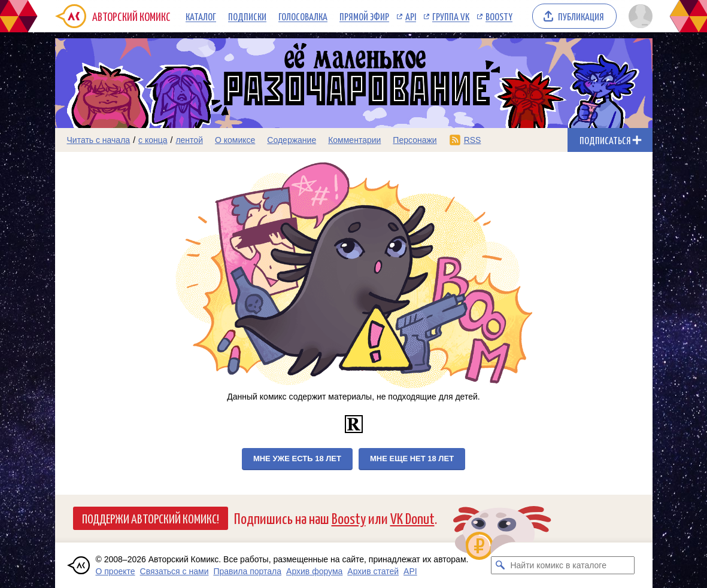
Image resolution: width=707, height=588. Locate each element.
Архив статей (373, 571)
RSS (473, 140)
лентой (189, 140)
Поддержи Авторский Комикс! (151, 518)
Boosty (499, 16)
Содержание (292, 140)
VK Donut (412, 518)
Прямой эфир (364, 16)
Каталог (201, 16)
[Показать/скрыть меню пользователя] (638, 16)
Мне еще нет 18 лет (412, 458)
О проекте (116, 571)
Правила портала (247, 571)
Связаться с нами (175, 571)
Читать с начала (99, 140)
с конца (153, 140)
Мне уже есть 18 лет (297, 458)
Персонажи (415, 140)
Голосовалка (303, 16)
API (411, 16)
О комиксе (235, 140)
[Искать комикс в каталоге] (500, 565)
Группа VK (451, 16)
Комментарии (354, 140)
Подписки (247, 16)
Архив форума (314, 571)
